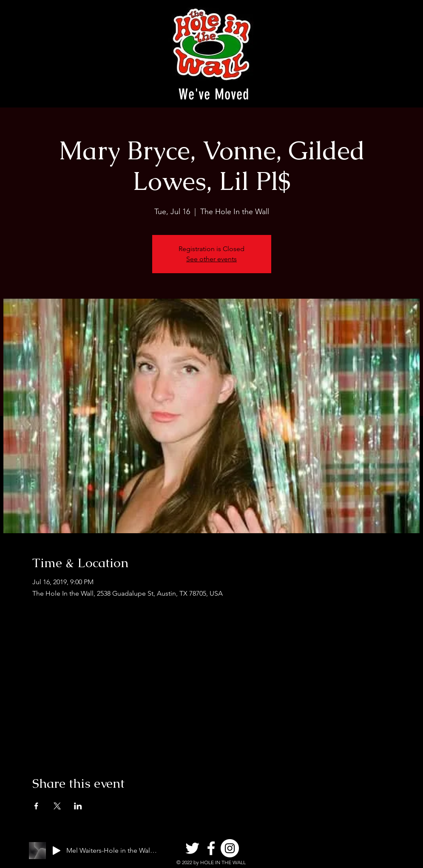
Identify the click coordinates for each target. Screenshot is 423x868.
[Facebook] (211, 848)
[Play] (57, 851)
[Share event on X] (57, 806)
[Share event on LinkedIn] (78, 806)
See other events (211, 259)
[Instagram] (230, 848)
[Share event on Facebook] (36, 806)
